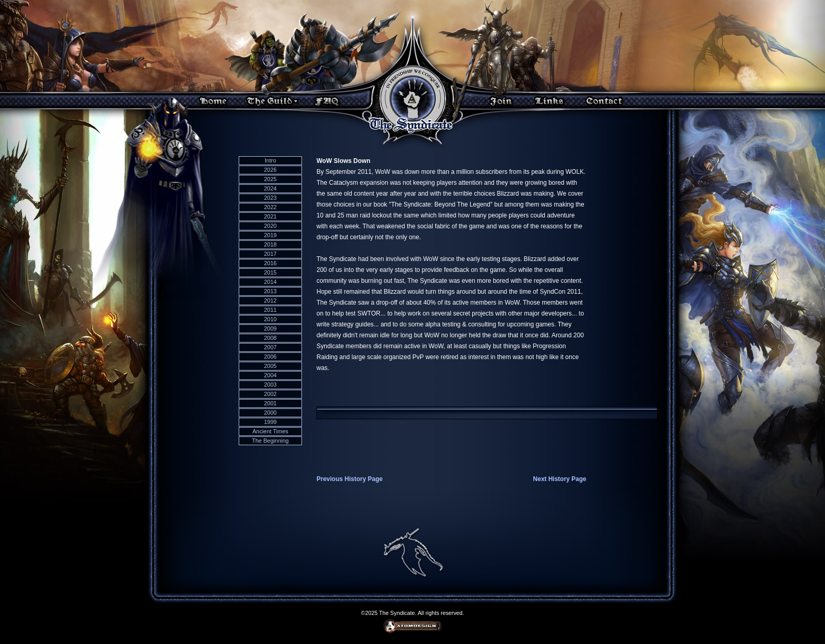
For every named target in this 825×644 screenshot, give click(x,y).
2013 (270, 291)
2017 (270, 254)
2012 (270, 300)
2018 (270, 244)
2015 (270, 272)
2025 (270, 179)
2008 (270, 338)
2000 (270, 413)
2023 (270, 198)
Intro (270, 160)
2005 (270, 366)
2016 (270, 263)
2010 (270, 319)
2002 (270, 394)
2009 (270, 328)
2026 (270, 170)
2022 (270, 207)
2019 (270, 235)
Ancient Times (270, 431)
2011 (270, 310)
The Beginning (271, 441)
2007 (270, 347)
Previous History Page (349, 479)
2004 (270, 375)
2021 (270, 216)
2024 (270, 188)
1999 (270, 422)
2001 (270, 403)
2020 (270, 226)
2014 (270, 282)
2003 (270, 385)
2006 (270, 357)
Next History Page (560, 479)
